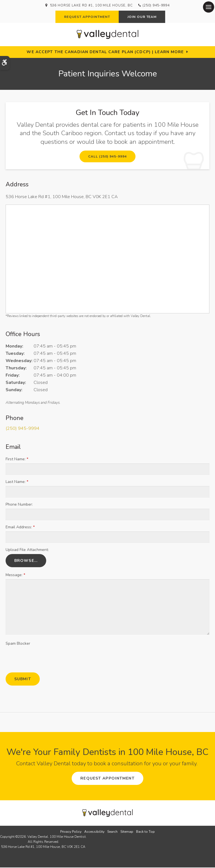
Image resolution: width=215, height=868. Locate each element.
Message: (15, 576)
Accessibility (94, 832)
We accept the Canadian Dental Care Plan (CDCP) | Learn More (105, 52)
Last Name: (17, 483)
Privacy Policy (71, 832)
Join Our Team (142, 17)
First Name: (17, 460)
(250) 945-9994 (156, 5)
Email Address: (20, 528)
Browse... (26, 561)
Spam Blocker (18, 644)
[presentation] (38, 657)
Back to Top (145, 832)
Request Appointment (87, 17)
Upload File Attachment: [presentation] (27, 551)
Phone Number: (19, 505)
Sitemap (127, 832)
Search (112, 832)
